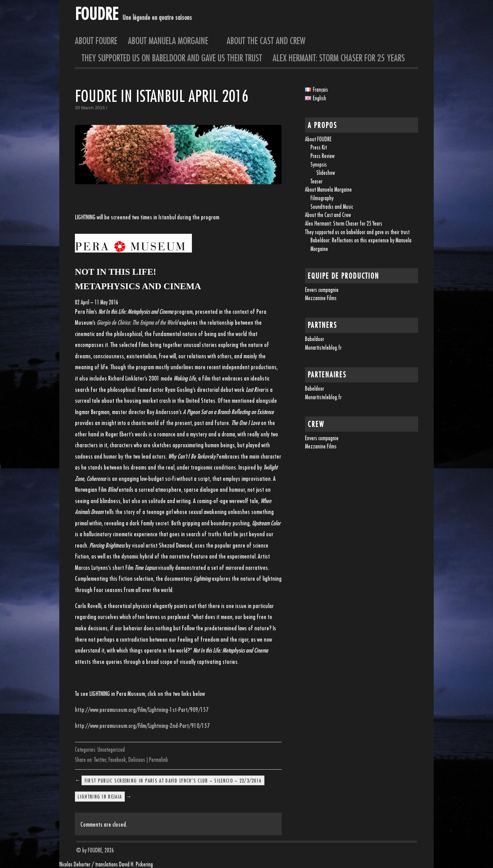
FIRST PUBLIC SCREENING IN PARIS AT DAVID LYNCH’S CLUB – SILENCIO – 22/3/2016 (173, 780)
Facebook (117, 760)
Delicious (137, 760)
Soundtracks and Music (332, 207)
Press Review (323, 156)
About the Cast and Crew (266, 41)
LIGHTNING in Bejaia (100, 797)
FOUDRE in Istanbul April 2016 (162, 96)
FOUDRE (96, 13)
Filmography (322, 198)
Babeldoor (315, 339)
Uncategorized (111, 750)
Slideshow (326, 173)
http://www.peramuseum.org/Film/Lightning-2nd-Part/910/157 (142, 726)
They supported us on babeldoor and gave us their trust (172, 58)
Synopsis (319, 165)
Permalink (159, 760)
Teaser (317, 181)
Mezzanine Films (321, 298)
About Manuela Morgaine (172, 41)
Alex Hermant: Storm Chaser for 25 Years (339, 58)
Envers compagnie (322, 290)
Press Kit (319, 147)
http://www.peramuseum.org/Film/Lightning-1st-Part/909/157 (142, 710)
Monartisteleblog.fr (323, 348)
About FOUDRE (96, 41)
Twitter (100, 760)
